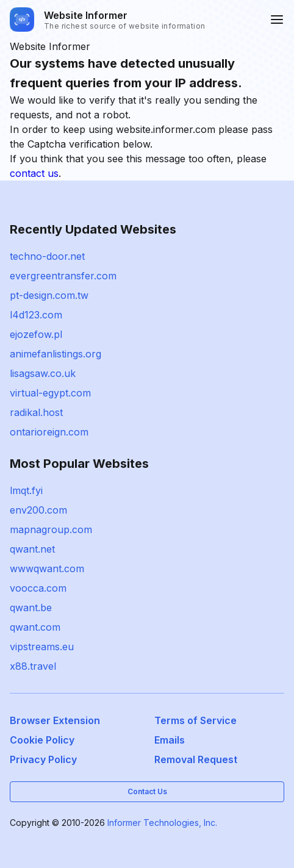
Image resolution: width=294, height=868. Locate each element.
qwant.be (31, 608)
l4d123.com (36, 315)
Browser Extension (55, 720)
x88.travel (33, 666)
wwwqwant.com (47, 569)
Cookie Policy (42, 740)
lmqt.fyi (26, 490)
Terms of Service (195, 720)
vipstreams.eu (42, 647)
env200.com (38, 510)
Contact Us (147, 791)
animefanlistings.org (56, 354)
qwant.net (32, 549)
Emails (170, 740)
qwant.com (35, 627)
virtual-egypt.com (50, 393)
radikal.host (36, 412)
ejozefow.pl (36, 334)
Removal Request (196, 759)
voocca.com (38, 588)
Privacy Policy (43, 759)
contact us (34, 173)
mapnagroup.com (51, 529)
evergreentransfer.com (63, 276)
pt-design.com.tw (49, 295)
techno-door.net (47, 256)
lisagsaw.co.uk (43, 373)
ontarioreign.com (49, 432)
